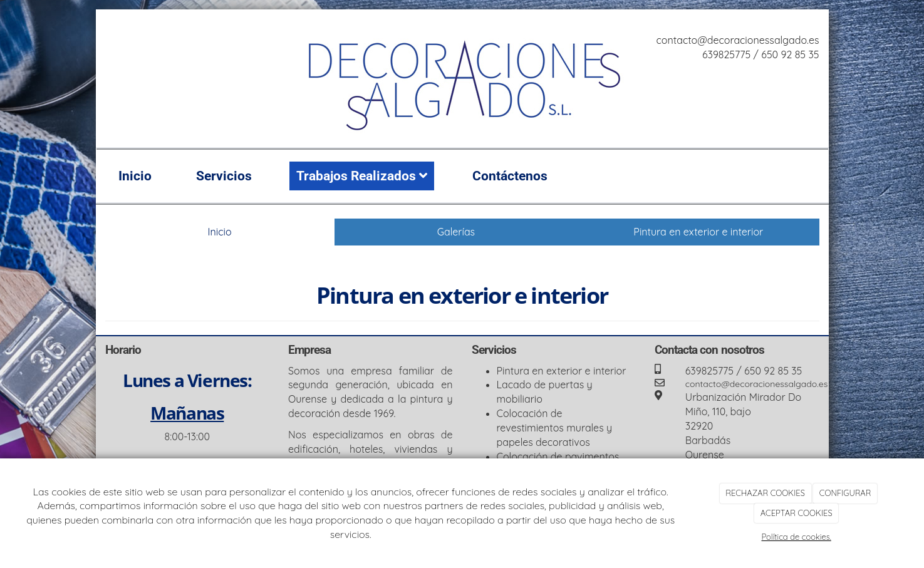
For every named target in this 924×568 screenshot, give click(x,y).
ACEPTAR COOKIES (797, 513)
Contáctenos (510, 176)
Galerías (456, 232)
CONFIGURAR (845, 493)
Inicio (135, 176)
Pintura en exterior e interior (698, 232)
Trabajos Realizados (362, 176)
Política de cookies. (797, 537)
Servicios (224, 176)
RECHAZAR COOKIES (765, 493)
